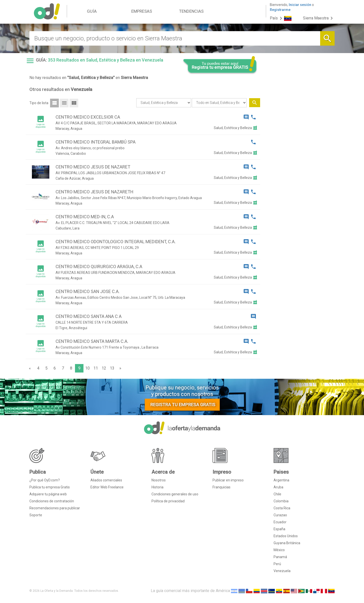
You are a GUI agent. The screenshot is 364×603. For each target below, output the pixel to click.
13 (112, 368)
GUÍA (92, 11)
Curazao (280, 515)
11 (96, 368)
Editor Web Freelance (107, 487)
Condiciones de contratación (52, 501)
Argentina (281, 480)
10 (87, 368)
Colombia (281, 501)
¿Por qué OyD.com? (45, 480)
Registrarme (280, 10)
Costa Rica (282, 508)
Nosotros (159, 480)
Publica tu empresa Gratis (50, 487)
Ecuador (280, 522)
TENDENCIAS (191, 11)
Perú (277, 564)
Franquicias (221, 487)
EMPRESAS (142, 11)
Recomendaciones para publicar (55, 508)
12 (104, 368)
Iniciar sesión (300, 5)
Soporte (36, 515)
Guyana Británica (287, 543)
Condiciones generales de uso (175, 494)
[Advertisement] (299, 156)
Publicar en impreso (228, 480)
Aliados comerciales (106, 480)
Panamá (280, 557)
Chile (277, 494)
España (279, 529)
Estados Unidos (286, 536)
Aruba (278, 487)
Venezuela (282, 571)
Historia (157, 487)
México (279, 550)
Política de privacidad (168, 501)
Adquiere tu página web (48, 494)
